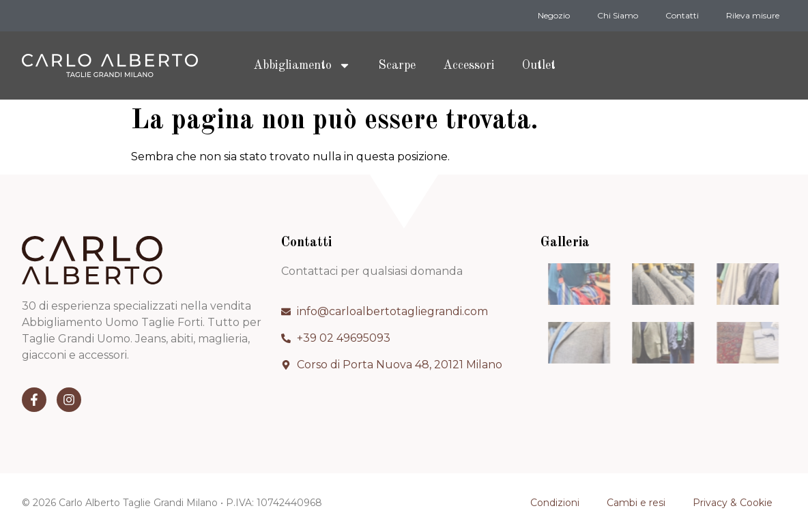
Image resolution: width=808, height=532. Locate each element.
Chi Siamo (618, 15)
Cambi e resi (636, 503)
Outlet (539, 65)
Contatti (682, 15)
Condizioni (555, 503)
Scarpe (397, 65)
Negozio (554, 15)
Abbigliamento (302, 65)
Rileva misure (753, 15)
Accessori (469, 65)
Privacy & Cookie (733, 503)
